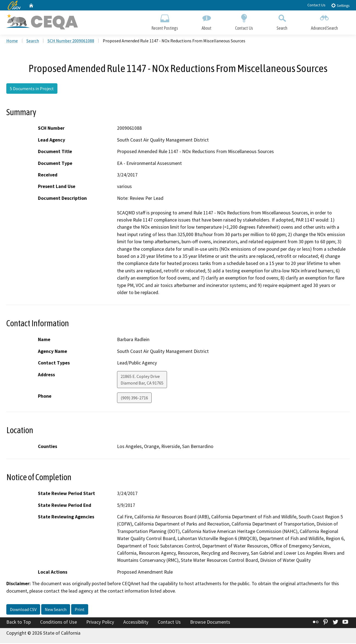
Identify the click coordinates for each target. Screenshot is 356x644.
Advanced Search (324, 21)
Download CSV (23, 610)
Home (12, 42)
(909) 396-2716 (134, 398)
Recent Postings (165, 21)
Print (80, 610)
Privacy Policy (100, 623)
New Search (56, 610)
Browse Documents (210, 623)
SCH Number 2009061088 (71, 42)
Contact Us (316, 5)
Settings (340, 5)
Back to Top (19, 623)
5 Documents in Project (32, 89)
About (207, 21)
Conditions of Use (59, 623)
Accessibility (136, 623)
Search (282, 21)
